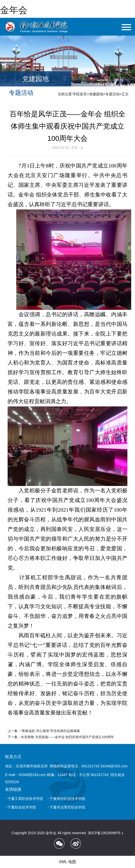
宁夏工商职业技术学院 (25, 799)
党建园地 (96, 94)
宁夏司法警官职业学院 (68, 807)
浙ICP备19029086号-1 (106, 833)
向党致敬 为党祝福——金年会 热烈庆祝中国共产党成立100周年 (67, 737)
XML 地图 (68, 862)
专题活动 (112, 94)
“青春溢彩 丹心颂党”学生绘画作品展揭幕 (50, 731)
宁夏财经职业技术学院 (68, 799)
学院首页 (80, 94)
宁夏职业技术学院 (22, 807)
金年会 (14, 10)
